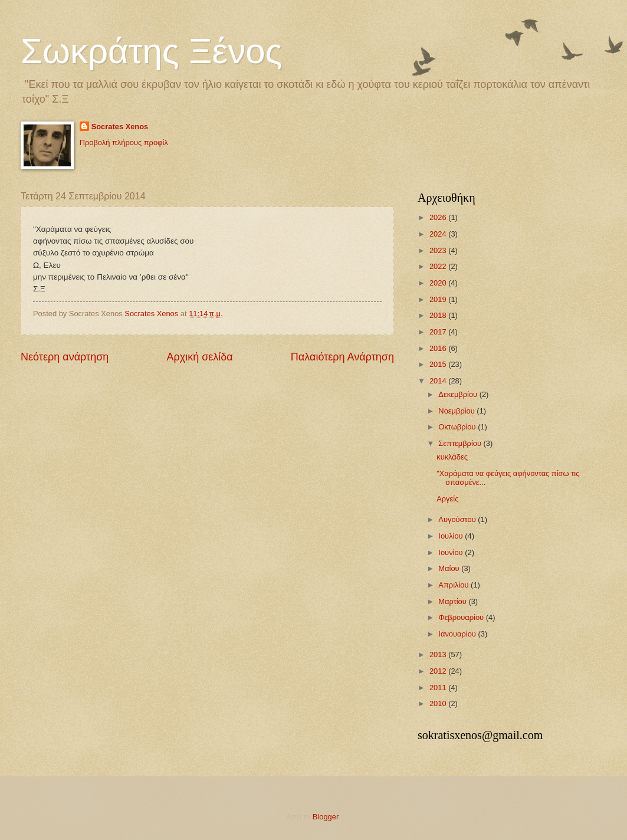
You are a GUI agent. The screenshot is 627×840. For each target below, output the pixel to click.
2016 (439, 348)
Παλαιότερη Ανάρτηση (342, 357)
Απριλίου (454, 585)
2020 (439, 283)
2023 (439, 250)
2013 (439, 654)
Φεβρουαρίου (462, 617)
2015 (439, 364)
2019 (439, 299)
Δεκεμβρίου (459, 394)
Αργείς (447, 499)
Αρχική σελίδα (199, 357)
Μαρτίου (453, 601)
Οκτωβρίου (458, 427)
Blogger (326, 817)
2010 (439, 703)
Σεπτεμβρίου (461, 443)
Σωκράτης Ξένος (151, 51)
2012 (439, 671)
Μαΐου (450, 568)
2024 (439, 234)
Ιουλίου (452, 536)
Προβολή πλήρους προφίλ (124, 142)
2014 (439, 381)
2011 (439, 688)
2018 (439, 315)
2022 (439, 266)
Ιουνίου (452, 552)
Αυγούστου (458, 519)
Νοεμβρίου (457, 411)
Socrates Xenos (120, 127)
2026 (439, 217)
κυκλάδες (452, 457)
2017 (439, 332)
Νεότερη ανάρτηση (65, 357)
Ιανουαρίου (458, 634)
